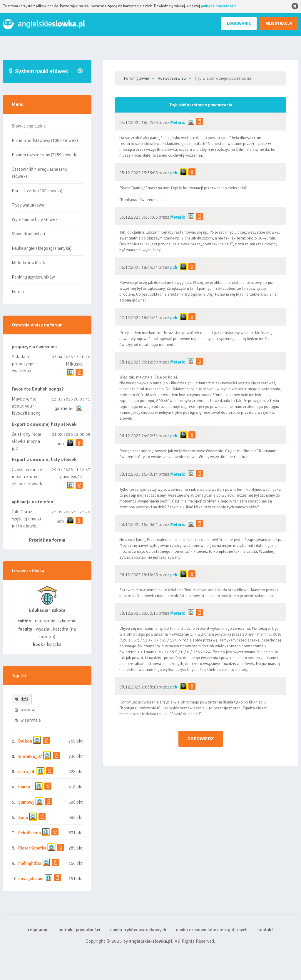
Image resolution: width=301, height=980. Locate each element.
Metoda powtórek (28, 263)
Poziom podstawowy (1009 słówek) (45, 140)
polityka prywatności (79, 930)
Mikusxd (74, 364)
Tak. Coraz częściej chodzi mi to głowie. (26, 519)
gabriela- (64, 408)
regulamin (38, 930)
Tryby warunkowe (28, 205)
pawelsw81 (71, 477)
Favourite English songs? (38, 389)
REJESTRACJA (279, 23)
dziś (22, 699)
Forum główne (136, 78)
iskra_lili (27, 772)
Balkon (25, 741)
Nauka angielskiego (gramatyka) (42, 248)
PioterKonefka (32, 848)
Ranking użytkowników (33, 277)
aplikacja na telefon (32, 502)
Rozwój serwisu (172, 78)
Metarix (178, 123)
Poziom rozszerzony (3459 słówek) (45, 155)
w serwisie (28, 720)
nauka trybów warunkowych (138, 930)
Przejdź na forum (47, 540)
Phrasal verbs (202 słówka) (37, 191)
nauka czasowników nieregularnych (212, 930)
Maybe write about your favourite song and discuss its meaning (26, 413)
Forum (18, 292)
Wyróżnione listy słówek (35, 220)
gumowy (26, 802)
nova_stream (31, 879)
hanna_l (26, 787)
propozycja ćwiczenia (34, 347)
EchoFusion (30, 833)
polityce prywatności (219, 6)
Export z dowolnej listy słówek (44, 424)
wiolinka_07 (30, 756)
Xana (23, 817)
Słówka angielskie (29, 126)
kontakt (265, 930)
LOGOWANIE (239, 23)
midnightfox (30, 863)
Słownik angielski (28, 234)
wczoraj (25, 710)
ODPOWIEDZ (201, 739)
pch (60, 444)
